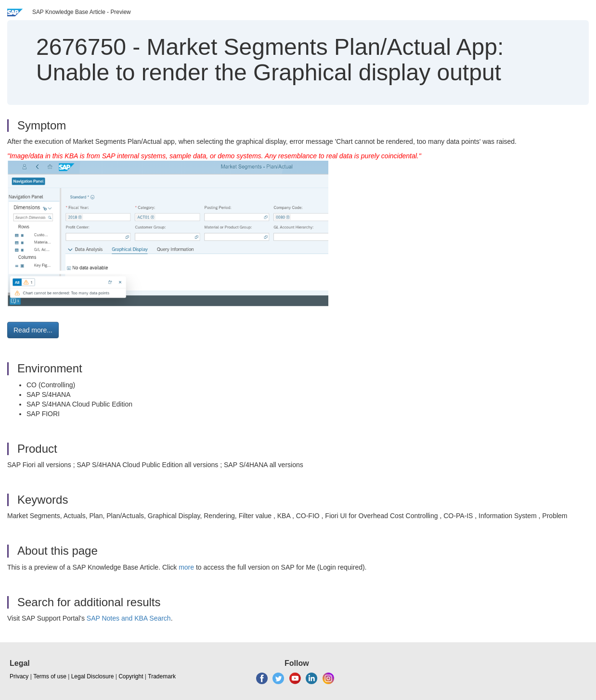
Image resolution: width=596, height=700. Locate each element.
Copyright (131, 676)
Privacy (19, 676)
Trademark (162, 676)
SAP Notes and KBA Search (129, 618)
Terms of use (50, 676)
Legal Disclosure (93, 676)
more (186, 567)
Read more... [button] (33, 330)
